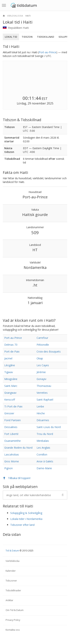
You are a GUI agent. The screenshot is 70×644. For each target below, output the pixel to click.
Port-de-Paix (12, 352)
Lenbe (40, 406)
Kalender (11, 571)
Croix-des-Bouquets (49, 352)
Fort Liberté (11, 434)
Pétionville (43, 345)
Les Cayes (43, 365)
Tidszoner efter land (22, 525)
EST (45, 99)
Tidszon (27, 37)
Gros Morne (12, 461)
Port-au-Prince (48, 52)
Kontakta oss (13, 630)
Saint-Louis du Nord (49, 427)
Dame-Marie (44, 468)
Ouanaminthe (13, 441)
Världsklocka (15, 16)
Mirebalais (43, 441)
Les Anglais (43, 448)
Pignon (8, 468)
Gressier (9, 413)
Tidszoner (11, 581)
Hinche (41, 413)
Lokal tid (11, 37)
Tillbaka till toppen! (17, 478)
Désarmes (43, 420)
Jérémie (41, 372)
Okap (40, 358)
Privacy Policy (13, 620)
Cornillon (42, 454)
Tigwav (9, 372)
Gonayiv (41, 379)
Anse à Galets (45, 461)
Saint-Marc (11, 386)
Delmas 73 (11, 345)
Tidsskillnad (46, 37)
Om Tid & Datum (15, 610)
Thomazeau (44, 386)
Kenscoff (10, 400)
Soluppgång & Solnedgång (26, 513)
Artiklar (9, 600)
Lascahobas (12, 454)
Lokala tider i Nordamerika (26, 519)
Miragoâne (11, 379)
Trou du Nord (45, 434)
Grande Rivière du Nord (18, 448)
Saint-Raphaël (45, 400)
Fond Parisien (13, 420)
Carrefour (42, 338)
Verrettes (42, 393)
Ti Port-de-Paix (13, 406)
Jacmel (8, 358)
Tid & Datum (12, 551)
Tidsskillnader (13, 590)
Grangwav (10, 393)
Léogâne (10, 365)
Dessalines (11, 427)
